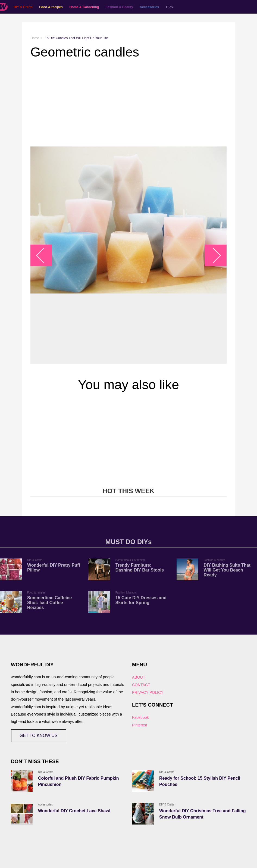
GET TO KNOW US (39, 736)
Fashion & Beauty (119, 7)
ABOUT (139, 677)
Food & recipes (51, 7)
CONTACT (141, 685)
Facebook (140, 717)
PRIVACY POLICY (148, 692)
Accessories (149, 7)
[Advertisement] (128, 103)
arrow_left (44, 255)
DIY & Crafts (23, 7)
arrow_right (213, 255)
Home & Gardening (84, 7)
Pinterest (140, 725)
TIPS (169, 7)
